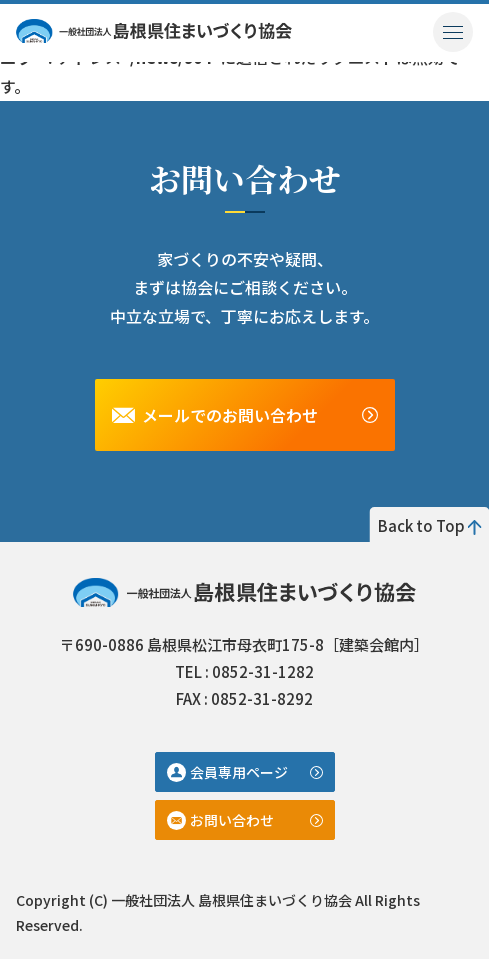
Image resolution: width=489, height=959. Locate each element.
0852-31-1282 (263, 671)
